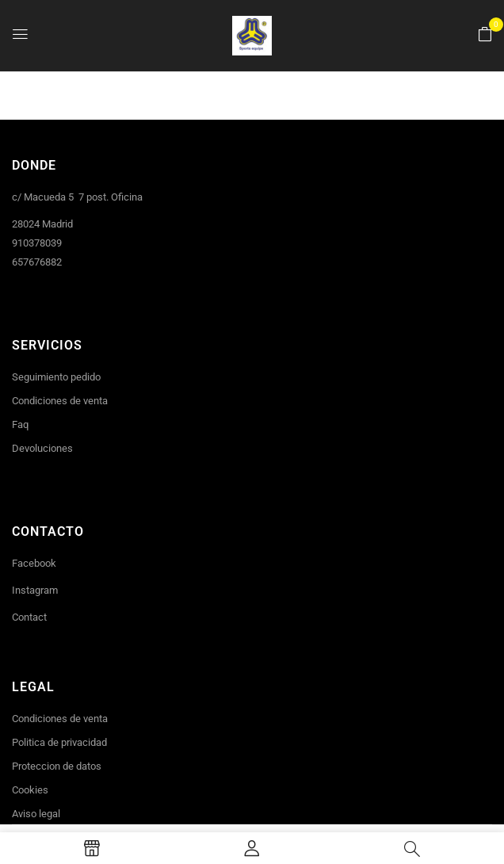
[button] (485, 35)
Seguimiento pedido (56, 377)
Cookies (30, 790)
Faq (20, 424)
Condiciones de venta (60, 401)
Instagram (35, 590)
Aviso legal (36, 814)
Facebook (34, 563)
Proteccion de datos (57, 766)
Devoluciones (42, 448)
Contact (29, 617)
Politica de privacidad (59, 742)
